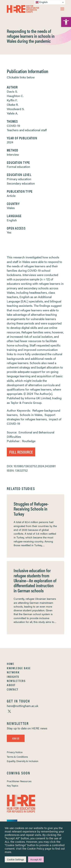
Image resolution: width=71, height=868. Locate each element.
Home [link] (11, 664)
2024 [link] (10, 142)
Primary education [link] (19, 179)
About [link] (11, 685)
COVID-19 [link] (13, 126)
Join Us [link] (16, 738)
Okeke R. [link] (13, 105)
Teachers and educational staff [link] (27, 130)
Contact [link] (12, 689)
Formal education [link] (18, 167)
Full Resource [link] (21, 452)
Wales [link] (11, 208)
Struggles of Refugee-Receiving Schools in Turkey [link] (31, 509)
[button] (62, 9)
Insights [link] (13, 677)
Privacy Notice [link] (15, 752)
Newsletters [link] (16, 681)
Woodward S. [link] (16, 109)
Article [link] (11, 196)
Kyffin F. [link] (12, 100)
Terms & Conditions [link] (17, 757)
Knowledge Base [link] (19, 668)
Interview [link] (13, 154)
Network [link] (13, 672)
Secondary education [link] (21, 183)
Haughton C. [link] (15, 96)
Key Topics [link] (12, 786)
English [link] (12, 220)
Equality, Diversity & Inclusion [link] (23, 761)
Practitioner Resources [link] (19, 781)
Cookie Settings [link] (15, 859)
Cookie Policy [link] (36, 848)
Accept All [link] (36, 859)
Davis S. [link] (12, 91)
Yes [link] (9, 232)
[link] (66, 22)
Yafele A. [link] (12, 113)
